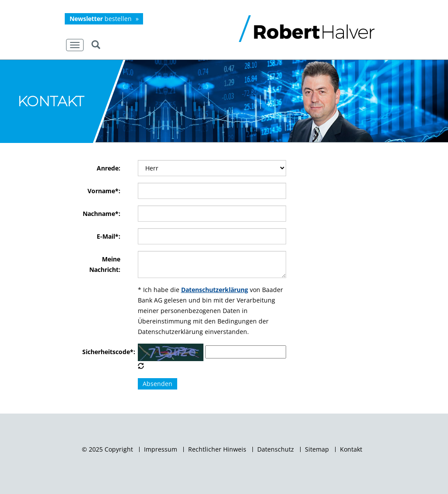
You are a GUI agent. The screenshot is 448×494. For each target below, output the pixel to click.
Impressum (161, 449)
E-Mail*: (108, 236)
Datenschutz (276, 449)
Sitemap (317, 449)
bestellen (101, 19)
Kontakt (351, 449)
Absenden (157, 384)
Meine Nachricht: (105, 264)
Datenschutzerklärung (215, 290)
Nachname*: (101, 214)
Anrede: (108, 168)
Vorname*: (104, 191)
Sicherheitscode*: (101, 352)
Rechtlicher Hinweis (217, 449)
